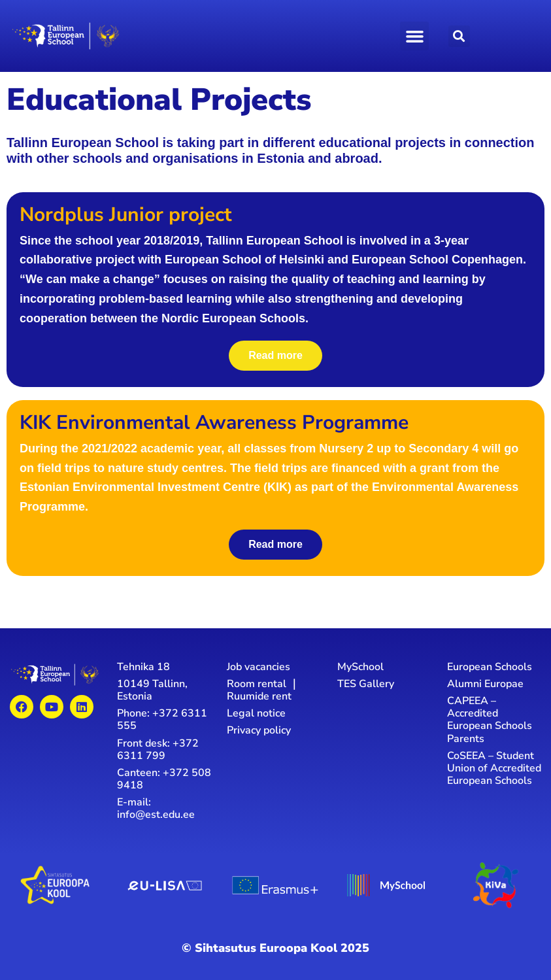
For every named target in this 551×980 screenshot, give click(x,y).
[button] (414, 36)
